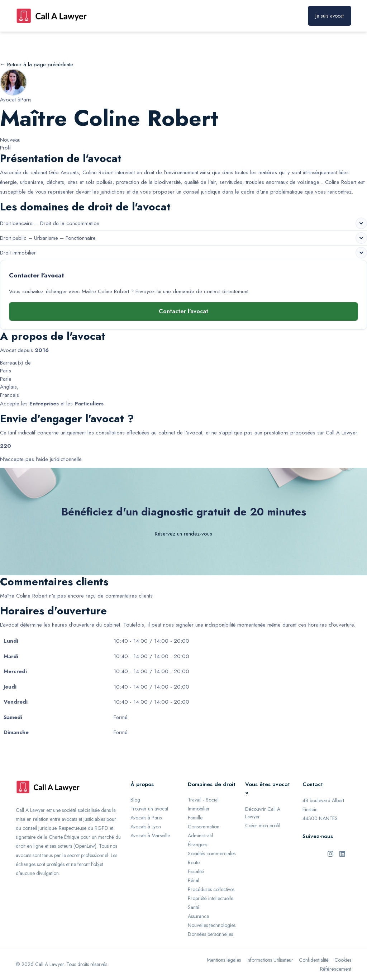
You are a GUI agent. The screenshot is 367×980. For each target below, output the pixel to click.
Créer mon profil (263, 826)
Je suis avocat (330, 16)
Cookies (343, 960)
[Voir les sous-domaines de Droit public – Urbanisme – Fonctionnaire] (361, 238)
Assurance (198, 916)
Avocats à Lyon (146, 827)
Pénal (194, 880)
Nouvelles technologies (212, 925)
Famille (195, 818)
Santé (194, 907)
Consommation (204, 827)
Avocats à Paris (146, 818)
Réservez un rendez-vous (183, 534)
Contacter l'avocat (183, 311)
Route (194, 862)
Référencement (336, 969)
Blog (135, 800)
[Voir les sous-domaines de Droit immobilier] (361, 253)
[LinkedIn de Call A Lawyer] (342, 853)
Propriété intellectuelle (211, 898)
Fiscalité (196, 871)
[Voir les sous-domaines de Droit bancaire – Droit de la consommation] (361, 223)
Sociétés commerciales (212, 853)
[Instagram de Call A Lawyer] (330, 853)
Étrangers (197, 845)
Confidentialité (314, 960)
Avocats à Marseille (150, 836)
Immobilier (199, 809)
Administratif (201, 836)
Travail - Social (203, 800)
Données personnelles (210, 934)
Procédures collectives (211, 889)
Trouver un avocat (149, 809)
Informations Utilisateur (270, 960)
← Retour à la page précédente (37, 65)
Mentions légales (224, 960)
